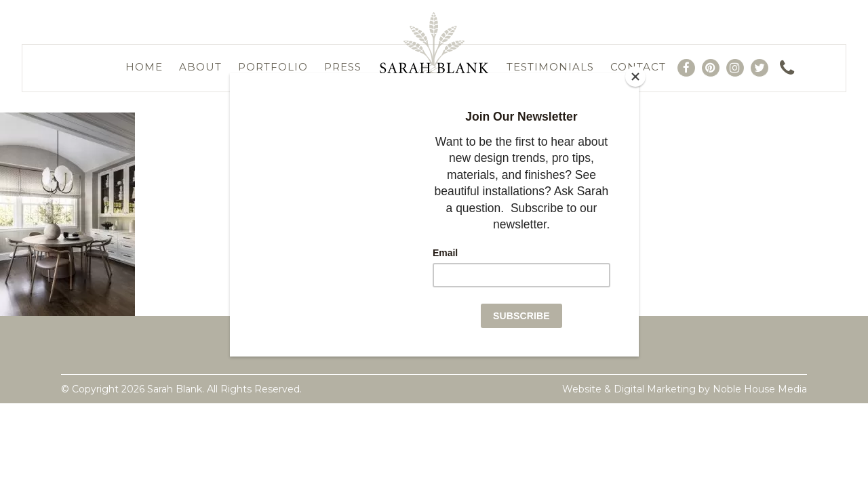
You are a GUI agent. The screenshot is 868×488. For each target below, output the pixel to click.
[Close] (635, 77)
